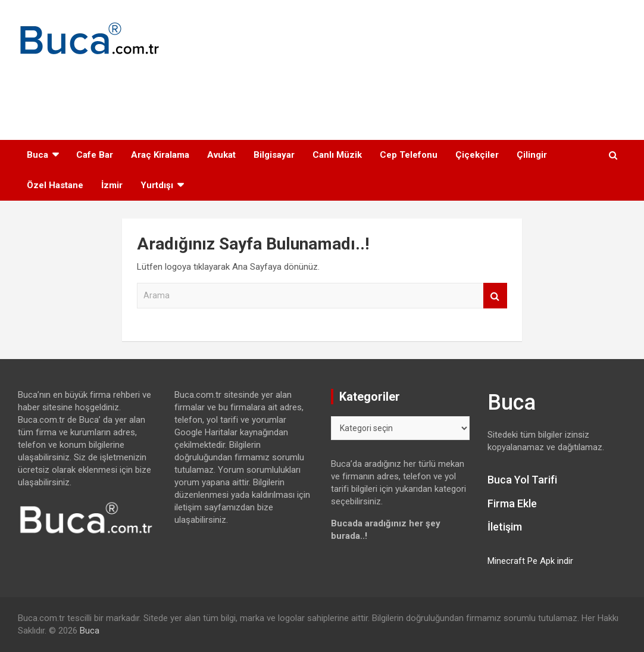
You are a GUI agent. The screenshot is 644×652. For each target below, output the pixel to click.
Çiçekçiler (477, 155)
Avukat (221, 155)
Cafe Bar (95, 155)
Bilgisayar (274, 155)
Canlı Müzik (337, 155)
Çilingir (532, 155)
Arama (495, 296)
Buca (37, 155)
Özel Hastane (55, 185)
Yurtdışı (157, 185)
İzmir (112, 185)
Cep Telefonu (409, 155)
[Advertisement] (322, 92)
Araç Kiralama (160, 155)
